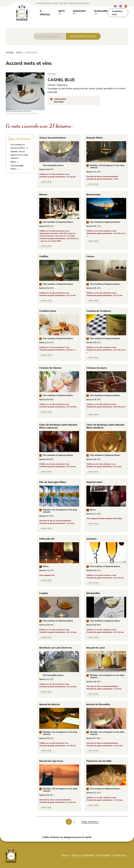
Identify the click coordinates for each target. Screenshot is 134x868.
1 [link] (69, 822)
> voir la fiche (46, 182)
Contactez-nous (117, 13)
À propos (45, 13)
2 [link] (74, 822)
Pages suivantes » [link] (90, 822)
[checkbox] (20, 146)
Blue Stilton (59, 102)
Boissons (79, 11)
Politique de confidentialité (83, 855)
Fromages (52, 74)
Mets (62, 11)
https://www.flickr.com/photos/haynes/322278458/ (21, 113)
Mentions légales (103, 855)
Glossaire (101, 11)
